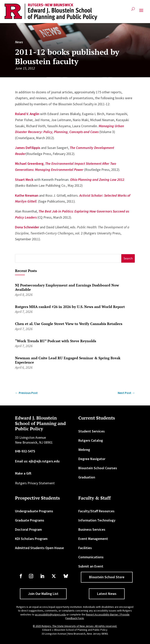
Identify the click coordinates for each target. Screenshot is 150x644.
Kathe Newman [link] (27, 195)
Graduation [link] (87, 477)
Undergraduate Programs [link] (34, 511)
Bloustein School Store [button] (107, 577)
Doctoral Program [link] (28, 529)
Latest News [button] (107, 594)
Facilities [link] (85, 548)
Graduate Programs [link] (30, 520)
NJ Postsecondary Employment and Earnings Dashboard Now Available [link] (67, 287)
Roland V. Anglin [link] (27, 114)
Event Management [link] (93, 539)
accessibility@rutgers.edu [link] (50, 614)
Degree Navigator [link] (92, 459)
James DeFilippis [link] (28, 148)
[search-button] (133, 10)
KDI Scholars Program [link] (31, 539)
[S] (68, 258)
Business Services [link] (92, 529)
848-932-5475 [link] (25, 451)
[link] (51, 12)
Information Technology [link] (97, 520)
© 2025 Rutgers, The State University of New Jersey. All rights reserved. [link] (75, 626)
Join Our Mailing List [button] (43, 594)
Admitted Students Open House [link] (39, 548)
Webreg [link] (84, 450)
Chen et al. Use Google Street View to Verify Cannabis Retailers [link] (69, 324)
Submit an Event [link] (91, 566)
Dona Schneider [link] (27, 227)
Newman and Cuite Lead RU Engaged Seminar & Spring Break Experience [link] (68, 360)
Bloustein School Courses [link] (98, 468)
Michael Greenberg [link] (29, 163)
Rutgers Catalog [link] (91, 440)
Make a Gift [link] (23, 473)
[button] (141, 12)
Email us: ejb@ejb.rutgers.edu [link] (37, 461)
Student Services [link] (92, 431)
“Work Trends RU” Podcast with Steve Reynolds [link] (56, 341)
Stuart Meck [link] (24, 180)
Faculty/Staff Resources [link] (96, 511)
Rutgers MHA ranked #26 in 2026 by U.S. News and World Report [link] (70, 307)
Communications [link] (91, 557)
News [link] (19, 42)
